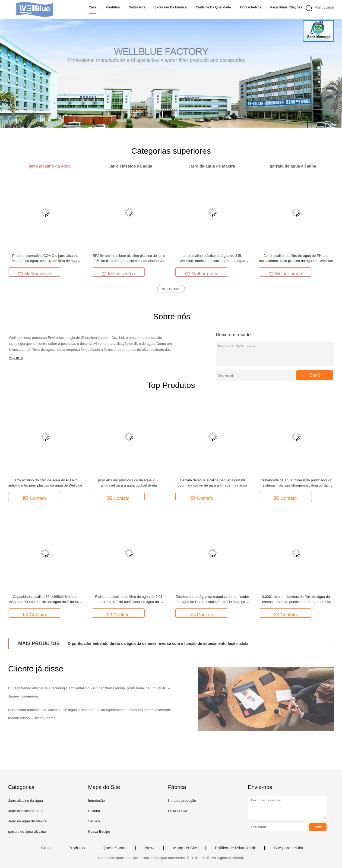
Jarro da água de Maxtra (27, 821)
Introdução (96, 801)
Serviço (94, 821)
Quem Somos (115, 848)
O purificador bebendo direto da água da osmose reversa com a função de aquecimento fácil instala (158, 643)
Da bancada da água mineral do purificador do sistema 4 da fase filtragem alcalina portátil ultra (296, 485)
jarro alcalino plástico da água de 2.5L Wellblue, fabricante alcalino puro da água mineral (213, 261)
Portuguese (324, 7)
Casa (93, 7)
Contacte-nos (251, 7)
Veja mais (171, 289)
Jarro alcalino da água (26, 801)
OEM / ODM (178, 811)
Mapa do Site (185, 848)
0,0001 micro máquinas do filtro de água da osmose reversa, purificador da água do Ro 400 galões (296, 602)
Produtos (113, 7)
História (94, 811)
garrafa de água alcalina (27, 831)
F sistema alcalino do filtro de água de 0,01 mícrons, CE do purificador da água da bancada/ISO (129, 602)
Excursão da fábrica (171, 7)
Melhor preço (34, 274)
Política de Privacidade (236, 848)
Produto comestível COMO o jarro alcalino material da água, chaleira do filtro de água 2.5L (45, 261)
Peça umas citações (286, 7)
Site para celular (289, 848)
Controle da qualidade (213, 7)
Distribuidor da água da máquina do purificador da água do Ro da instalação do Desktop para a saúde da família (212, 602)
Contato (35, 498)
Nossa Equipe (99, 831)
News (150, 848)
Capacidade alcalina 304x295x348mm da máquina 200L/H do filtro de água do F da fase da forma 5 (45, 602)
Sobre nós (137, 7)
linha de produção (182, 801)
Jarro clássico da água (26, 811)
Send (315, 375)
